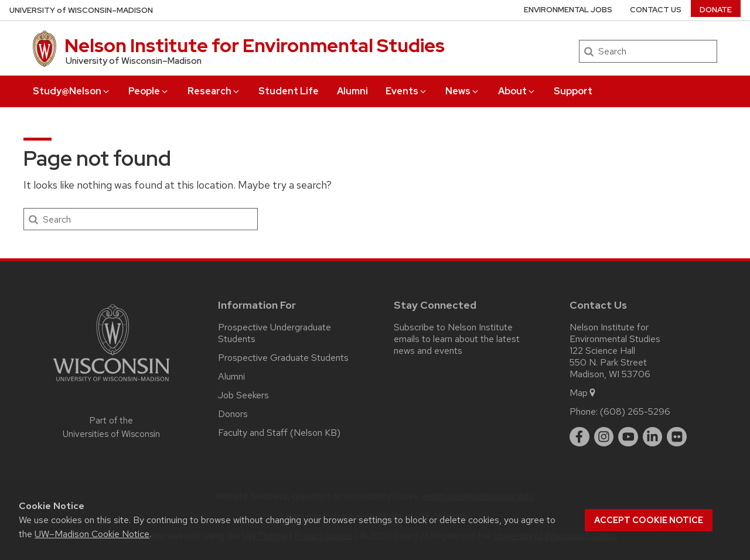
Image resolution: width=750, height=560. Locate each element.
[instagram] (604, 437)
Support (573, 91)
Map (583, 393)
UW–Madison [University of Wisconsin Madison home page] (81, 10)
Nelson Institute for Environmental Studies (255, 45)
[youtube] (628, 437)
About (517, 91)
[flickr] (677, 437)
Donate (716, 10)
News (463, 91)
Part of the (111, 427)
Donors (233, 414)
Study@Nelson (72, 91)
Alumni (352, 91)
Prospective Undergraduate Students (275, 333)
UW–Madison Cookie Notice (92, 534)
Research (214, 91)
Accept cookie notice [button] (649, 520)
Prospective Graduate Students (283, 358)
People (149, 91)
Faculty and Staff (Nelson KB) (279, 433)
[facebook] (579, 437)
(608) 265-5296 (635, 412)
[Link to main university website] (111, 383)
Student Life (289, 91)
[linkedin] (653, 437)
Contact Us (656, 10)
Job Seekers (243, 395)
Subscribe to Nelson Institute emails (453, 333)
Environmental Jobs (568, 10)
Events (407, 91)
